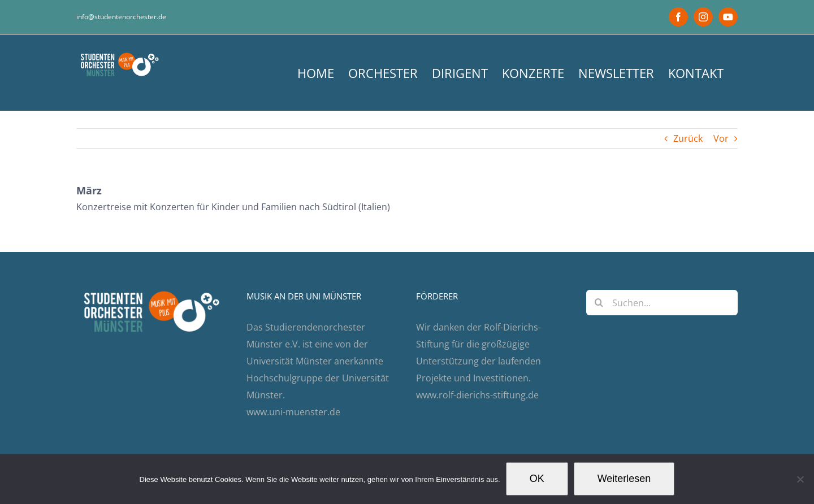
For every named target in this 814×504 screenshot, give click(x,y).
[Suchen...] (662, 303)
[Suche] (599, 303)
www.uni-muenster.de (293, 412)
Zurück (688, 138)
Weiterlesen (624, 479)
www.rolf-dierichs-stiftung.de (477, 395)
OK (537, 479)
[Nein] (800, 479)
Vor (721, 138)
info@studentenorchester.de (121, 17)
